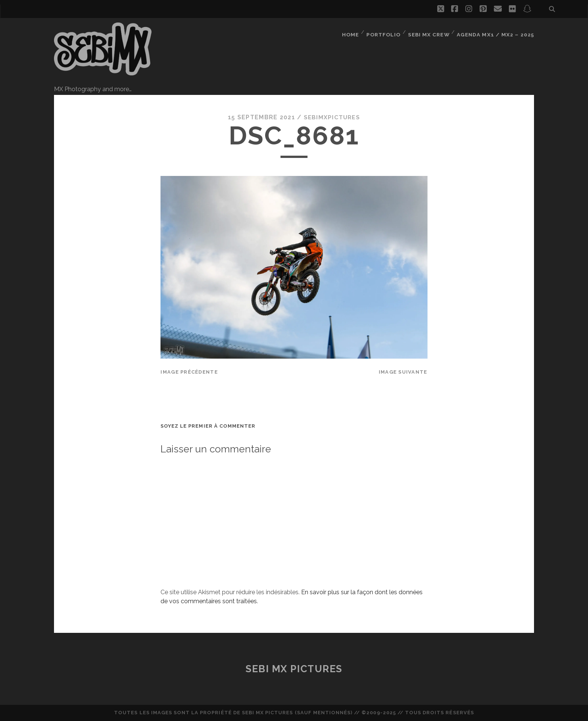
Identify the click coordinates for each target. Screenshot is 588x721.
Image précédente (189, 372)
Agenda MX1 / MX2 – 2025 (497, 32)
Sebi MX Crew (432, 32)
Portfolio (386, 32)
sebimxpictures (332, 117)
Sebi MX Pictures (294, 668)
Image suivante (403, 372)
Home (353, 32)
